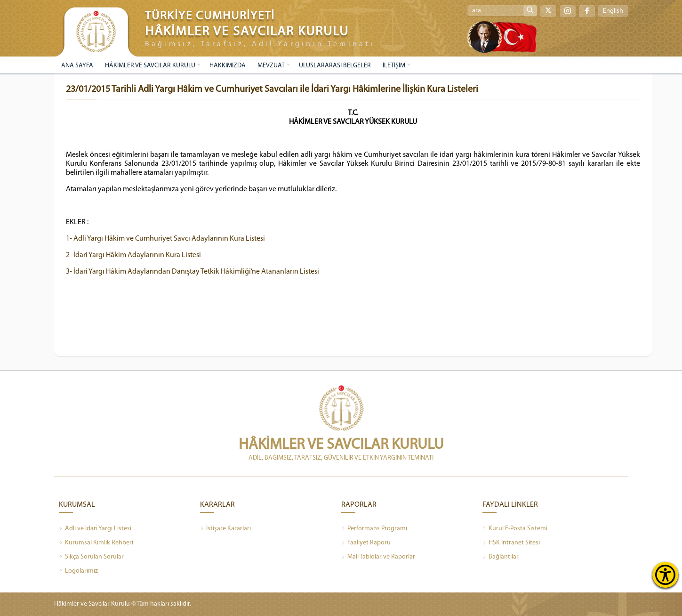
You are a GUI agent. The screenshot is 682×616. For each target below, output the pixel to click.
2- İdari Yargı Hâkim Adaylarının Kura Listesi (133, 255)
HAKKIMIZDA (228, 66)
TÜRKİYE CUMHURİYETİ (210, 16)
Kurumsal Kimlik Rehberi (96, 543)
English (613, 11)
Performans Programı (374, 529)
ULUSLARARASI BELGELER (335, 66)
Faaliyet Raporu (366, 543)
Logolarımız (78, 571)
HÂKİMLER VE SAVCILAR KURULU (150, 66)
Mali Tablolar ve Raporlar (378, 557)
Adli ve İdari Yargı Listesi (95, 529)
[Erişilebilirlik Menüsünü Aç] (665, 575)
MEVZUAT (271, 66)
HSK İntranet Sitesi (511, 543)
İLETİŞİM (394, 66)
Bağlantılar (501, 557)
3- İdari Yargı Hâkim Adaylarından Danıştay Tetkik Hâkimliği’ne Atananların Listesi (193, 272)
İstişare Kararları (225, 529)
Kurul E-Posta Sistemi (515, 529)
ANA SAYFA (77, 66)
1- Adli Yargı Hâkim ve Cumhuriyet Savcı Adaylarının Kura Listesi (165, 239)
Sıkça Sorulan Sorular (91, 557)
